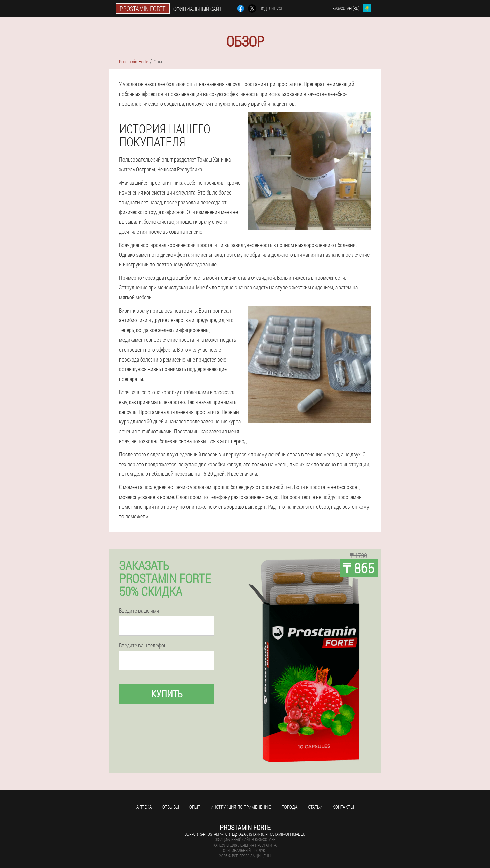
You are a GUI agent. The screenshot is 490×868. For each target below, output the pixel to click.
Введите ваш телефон (143, 645)
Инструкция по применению (241, 807)
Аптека (144, 807)
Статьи (315, 807)
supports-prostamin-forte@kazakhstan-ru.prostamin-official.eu (245, 834)
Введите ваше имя (139, 611)
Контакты (343, 807)
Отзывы (171, 807)
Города (290, 807)
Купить (167, 694)
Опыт (195, 807)
